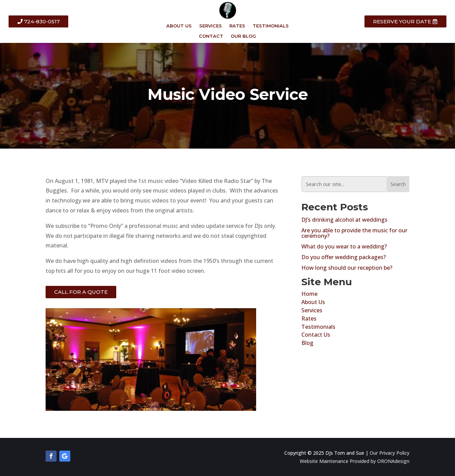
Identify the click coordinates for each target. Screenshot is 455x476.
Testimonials (318, 327)
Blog (307, 343)
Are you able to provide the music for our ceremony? (354, 233)
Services (312, 310)
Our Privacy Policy (390, 453)
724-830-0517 (42, 21)
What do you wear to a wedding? (344, 246)
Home (309, 294)
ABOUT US (179, 26)
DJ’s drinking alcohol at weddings (344, 220)
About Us (313, 302)
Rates (309, 318)
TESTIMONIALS (271, 26)
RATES (237, 26)
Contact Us (316, 335)
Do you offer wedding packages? (344, 257)
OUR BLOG (243, 36)
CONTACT (211, 36)
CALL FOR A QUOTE (81, 292)
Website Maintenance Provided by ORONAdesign (355, 461)
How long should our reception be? (347, 268)
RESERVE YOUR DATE (402, 21)
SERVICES (211, 26)
